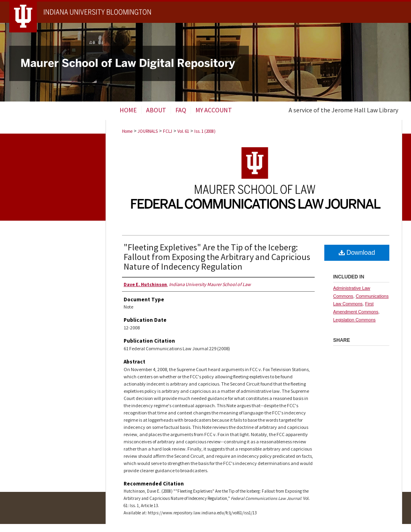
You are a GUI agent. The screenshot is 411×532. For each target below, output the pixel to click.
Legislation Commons (354, 320)
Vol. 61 (183, 131)
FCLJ (168, 131)
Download (357, 253)
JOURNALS (148, 131)
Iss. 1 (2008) (205, 131)
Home (127, 131)
